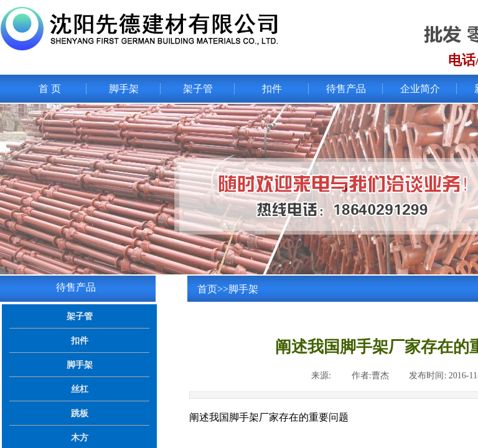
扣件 (272, 89)
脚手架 (124, 89)
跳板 (80, 413)
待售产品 (346, 89)
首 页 (50, 89)
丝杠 (80, 389)
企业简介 (420, 89)
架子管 (198, 89)
